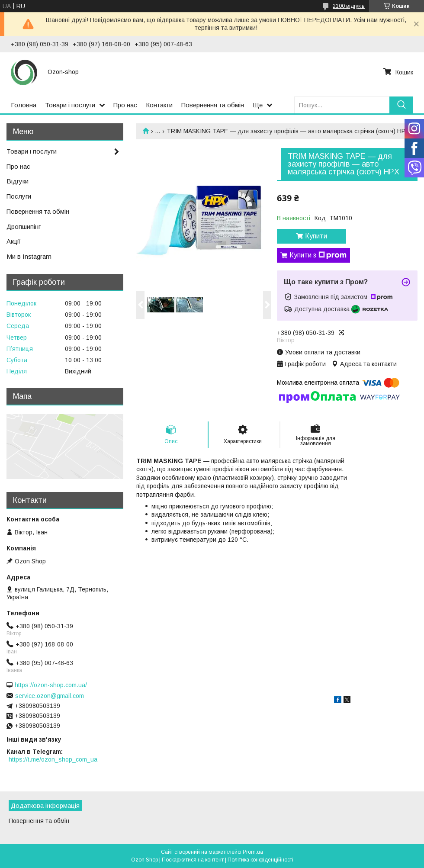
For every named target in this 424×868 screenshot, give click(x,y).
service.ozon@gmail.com (50, 696)
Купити (316, 236)
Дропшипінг (24, 227)
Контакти (159, 105)
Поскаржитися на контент (193, 860)
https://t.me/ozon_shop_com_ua (53, 759)
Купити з (318, 255)
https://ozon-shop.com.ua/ (51, 685)
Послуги (19, 196)
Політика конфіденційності (260, 860)
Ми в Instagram (29, 256)
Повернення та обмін (213, 105)
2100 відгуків (349, 6)
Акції (13, 241)
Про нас (125, 105)
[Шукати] (401, 105)
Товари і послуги (70, 105)
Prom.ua (253, 852)
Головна (24, 105)
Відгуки (18, 181)
